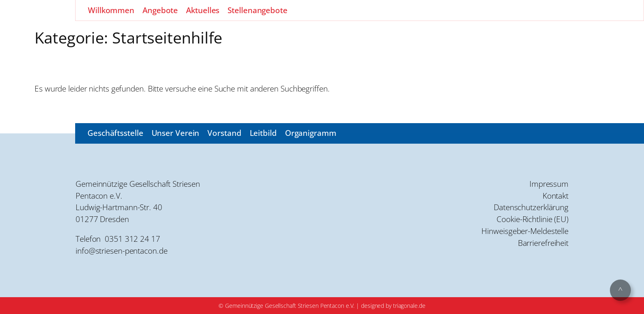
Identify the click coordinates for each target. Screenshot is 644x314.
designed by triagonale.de (393, 306)
